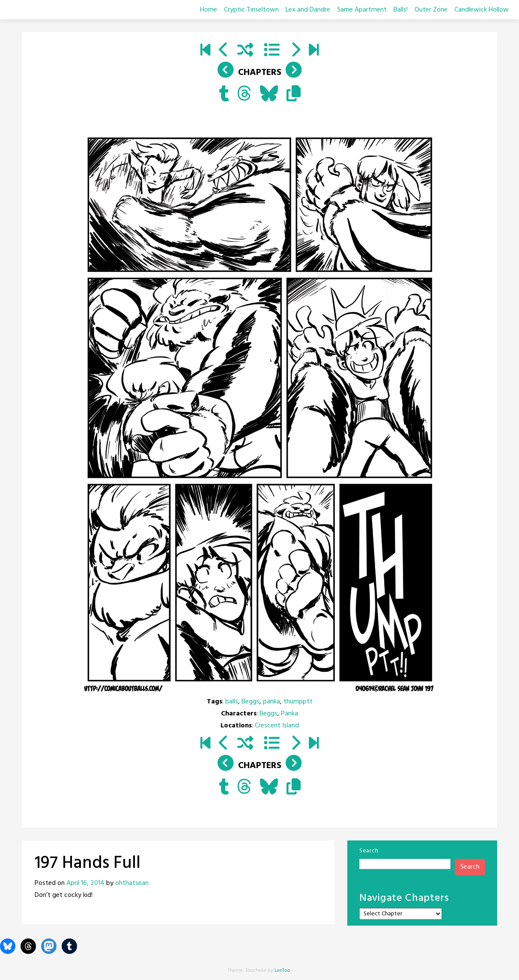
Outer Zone (431, 10)
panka (271, 702)
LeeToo (282, 971)
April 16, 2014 (85, 883)
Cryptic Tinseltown (251, 10)
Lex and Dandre (308, 10)
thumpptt (298, 702)
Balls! (401, 10)
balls (232, 702)
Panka (289, 714)
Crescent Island (277, 726)
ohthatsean (132, 883)
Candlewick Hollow (482, 10)
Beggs (251, 702)
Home (209, 10)
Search (369, 851)
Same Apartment (362, 10)
